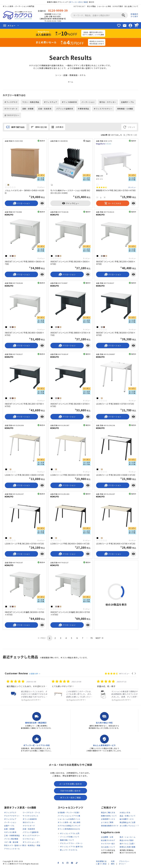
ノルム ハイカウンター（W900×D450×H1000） (25, 192)
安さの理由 (91, 6)
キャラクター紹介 (108, 844)
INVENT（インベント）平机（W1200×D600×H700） (116, 263)
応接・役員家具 (45, 109)
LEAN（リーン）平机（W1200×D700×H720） (25, 544)
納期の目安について (109, 816)
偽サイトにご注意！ (128, 844)
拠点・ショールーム (128, 837)
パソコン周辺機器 (11, 839)
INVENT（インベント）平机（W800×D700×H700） (70, 334)
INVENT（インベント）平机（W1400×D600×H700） (25, 334)
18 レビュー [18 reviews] (132, 188)
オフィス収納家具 (69, 102)
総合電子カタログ (108, 841)
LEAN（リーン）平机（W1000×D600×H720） (25, 475)
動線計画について (67, 840)
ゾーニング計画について (70, 837)
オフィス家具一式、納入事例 (69, 823)
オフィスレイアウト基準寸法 (71, 847)
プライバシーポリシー (124, 863)
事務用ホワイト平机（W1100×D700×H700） (116, 191)
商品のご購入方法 (108, 813)
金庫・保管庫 (28, 109)
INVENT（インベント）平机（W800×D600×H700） (25, 263)
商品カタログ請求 (127, 841)
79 (91, 638)
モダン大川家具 (10, 833)
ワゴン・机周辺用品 (31, 102)
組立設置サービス (127, 819)
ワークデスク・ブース (31, 813)
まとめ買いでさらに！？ (129, 826)
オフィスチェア (51, 102)
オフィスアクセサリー (103, 109)
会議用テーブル (128, 102)
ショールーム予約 (104, 6)
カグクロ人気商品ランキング (69, 826)
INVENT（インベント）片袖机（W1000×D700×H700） (25, 614)
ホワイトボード (11, 109)
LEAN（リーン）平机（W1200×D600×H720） (116, 475)
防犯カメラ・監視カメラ (14, 846)
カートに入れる (113, 204)
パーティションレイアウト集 (69, 816)
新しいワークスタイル (69, 850)
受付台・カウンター (108, 102)
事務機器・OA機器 (125, 109)
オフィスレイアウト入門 (70, 834)
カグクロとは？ (79, 6)
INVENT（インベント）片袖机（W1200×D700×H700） (70, 614)
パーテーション (88, 102)
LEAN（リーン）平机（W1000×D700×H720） (70, 475)
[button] (133, 674)
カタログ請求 (118, 6)
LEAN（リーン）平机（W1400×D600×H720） (70, 544)
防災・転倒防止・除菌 (31, 846)
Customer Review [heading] (16, 674)
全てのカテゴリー (12, 115)
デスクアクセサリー (12, 816)
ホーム (70, 82)
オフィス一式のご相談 (78, 2)
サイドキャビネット (31, 816)
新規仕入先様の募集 (128, 847)
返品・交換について (128, 816)
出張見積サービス (108, 819)
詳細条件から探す (134, 15)
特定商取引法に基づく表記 (101, 863)
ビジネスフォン (29, 839)
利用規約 (113, 863)
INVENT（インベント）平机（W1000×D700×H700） (116, 334)
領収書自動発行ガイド (110, 826)
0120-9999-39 (58, 10)
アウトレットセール (12, 849)
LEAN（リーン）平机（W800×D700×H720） (115, 404)
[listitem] (25, 691)
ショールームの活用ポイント (69, 819)
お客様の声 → (35, 674)
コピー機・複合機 (11, 842)
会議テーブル (9, 826)
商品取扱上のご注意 (128, 823)
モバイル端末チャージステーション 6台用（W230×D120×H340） (70, 192)
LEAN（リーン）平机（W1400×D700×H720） (116, 544)
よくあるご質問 (107, 823)
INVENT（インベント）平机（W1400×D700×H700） (70, 405)
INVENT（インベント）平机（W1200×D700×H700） (25, 405)
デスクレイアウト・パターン (71, 844)
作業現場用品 (83, 109)
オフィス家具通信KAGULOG (69, 829)
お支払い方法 (125, 813)
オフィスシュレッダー (31, 842)
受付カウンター (29, 823)
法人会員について (131, 6)
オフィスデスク (11, 102)
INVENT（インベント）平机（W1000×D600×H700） (70, 263)
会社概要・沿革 (107, 837)
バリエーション (21, 204)
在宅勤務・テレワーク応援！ (69, 813)
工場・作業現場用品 (12, 836)
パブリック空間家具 (65, 109)
